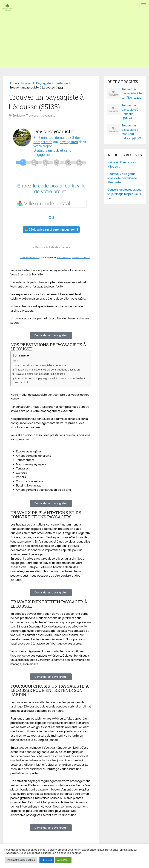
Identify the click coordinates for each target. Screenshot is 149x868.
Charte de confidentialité (30, 258)
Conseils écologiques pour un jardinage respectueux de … (125, 194)
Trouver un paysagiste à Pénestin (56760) (130, 112)
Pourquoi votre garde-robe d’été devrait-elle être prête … (122, 178)
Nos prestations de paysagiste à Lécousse (41, 365)
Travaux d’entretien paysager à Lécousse (40, 374)
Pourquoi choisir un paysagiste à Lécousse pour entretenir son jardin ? (50, 380)
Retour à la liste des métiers (51, 247)
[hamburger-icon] (143, 4)
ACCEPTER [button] (63, 860)
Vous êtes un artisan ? (81, 258)
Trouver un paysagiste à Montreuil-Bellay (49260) (131, 132)
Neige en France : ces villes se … (122, 165)
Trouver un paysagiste (41, 116)
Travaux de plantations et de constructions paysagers (48, 370)
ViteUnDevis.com (64, 258)
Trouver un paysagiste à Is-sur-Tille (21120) (132, 93)
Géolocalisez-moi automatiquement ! (51, 230)
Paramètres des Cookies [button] (21, 860)
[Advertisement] (74, 43)
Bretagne (19, 116)
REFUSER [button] (47, 860)
